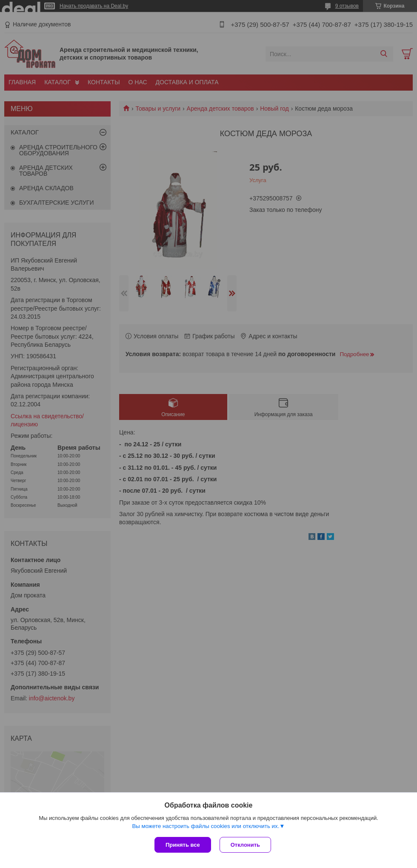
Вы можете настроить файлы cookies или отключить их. (206, 826)
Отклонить (245, 845)
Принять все (183, 845)
